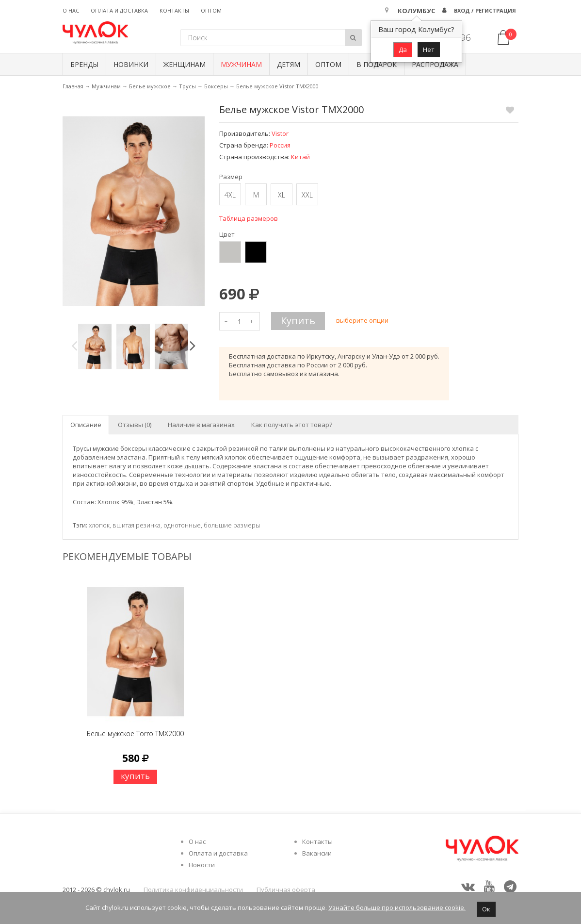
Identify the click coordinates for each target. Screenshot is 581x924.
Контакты (174, 10)
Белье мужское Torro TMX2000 (135, 734)
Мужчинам (241, 64)
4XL (230, 195)
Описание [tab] (86, 425)
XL (282, 195)
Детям (289, 64)
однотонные (182, 525)
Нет (429, 49)
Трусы (187, 86)
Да (403, 49)
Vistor (280, 133)
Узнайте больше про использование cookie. (397, 907)
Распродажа (435, 64)
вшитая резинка (137, 525)
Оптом (211, 10)
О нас (71, 10)
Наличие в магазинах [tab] (201, 425)
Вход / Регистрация (485, 10)
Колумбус (416, 11)
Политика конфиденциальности (193, 890)
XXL (307, 195)
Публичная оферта (286, 890)
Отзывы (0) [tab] (135, 425)
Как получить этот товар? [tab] (292, 425)
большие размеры (232, 525)
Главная (73, 86)
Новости (202, 865)
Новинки (131, 64)
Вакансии (317, 853)
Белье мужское (150, 86)
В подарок (377, 64)
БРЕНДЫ (84, 64)
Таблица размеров (249, 218)
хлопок (99, 525)
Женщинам (185, 64)
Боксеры (216, 86)
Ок (486, 909)
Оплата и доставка (119, 10)
